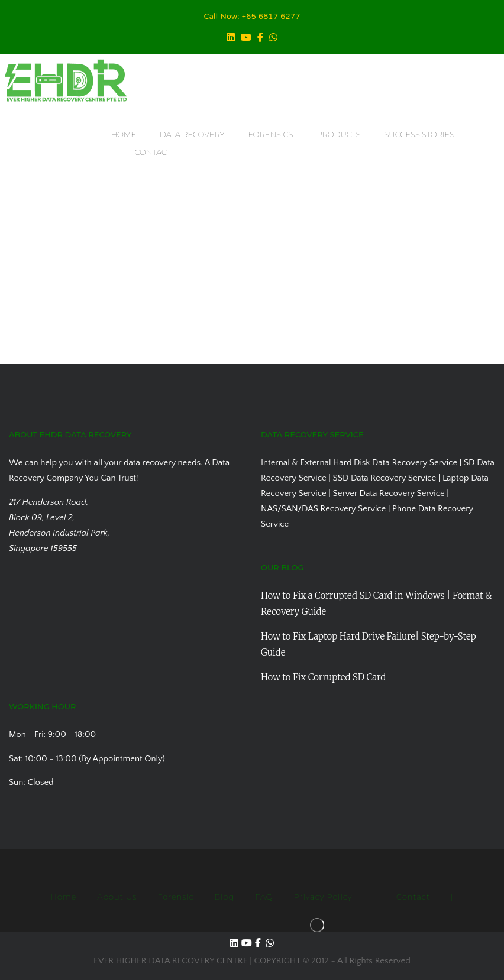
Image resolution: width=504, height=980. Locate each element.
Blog (225, 897)
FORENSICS (271, 134)
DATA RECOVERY (192, 134)
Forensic (175, 897)
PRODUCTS (338, 134)
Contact (413, 897)
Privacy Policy (323, 897)
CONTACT (153, 152)
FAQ (264, 897)
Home (63, 897)
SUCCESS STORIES (420, 134)
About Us (117, 897)
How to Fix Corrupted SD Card (323, 677)
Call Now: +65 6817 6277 (252, 17)
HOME (123, 134)
